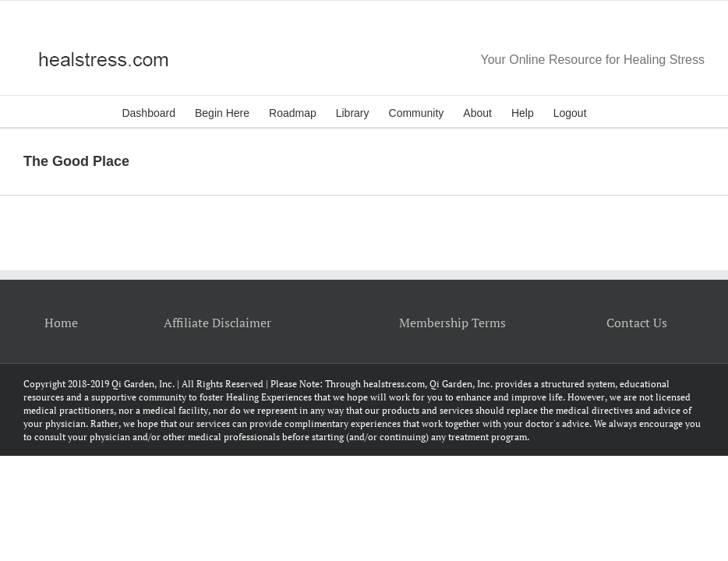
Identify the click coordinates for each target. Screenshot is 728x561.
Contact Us (637, 323)
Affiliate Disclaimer (217, 323)
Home (61, 323)
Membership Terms (452, 323)
